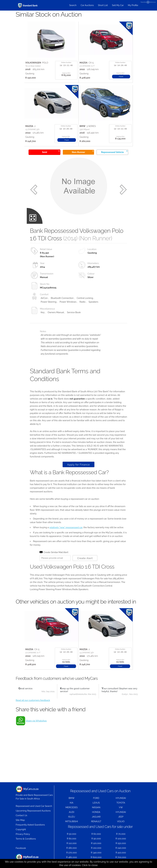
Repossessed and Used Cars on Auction (100, 791)
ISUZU (72, 817)
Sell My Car (118, 5)
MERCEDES (72, 807)
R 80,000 (72, 839)
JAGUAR (96, 817)
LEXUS (96, 803)
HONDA (96, 812)
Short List (103, 5)
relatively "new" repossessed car (66, 527)
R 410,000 (121, 853)
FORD (96, 798)
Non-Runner (83, 152)
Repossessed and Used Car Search (34, 806)
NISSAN (96, 807)
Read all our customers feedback (33, 700)
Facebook (21, 848)
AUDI (71, 812)
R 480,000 (72, 857)
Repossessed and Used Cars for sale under (100, 827)
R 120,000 (96, 843)
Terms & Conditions (26, 839)
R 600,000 (96, 857)
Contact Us (22, 815)
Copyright (21, 829)
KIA (72, 803)
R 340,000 (96, 853)
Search (73, 5)
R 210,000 (96, 848)
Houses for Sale (27, 859)
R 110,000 (72, 843)
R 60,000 (96, 834)
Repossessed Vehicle (114, 152)
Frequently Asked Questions (30, 825)
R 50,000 (72, 834)
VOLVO (121, 821)
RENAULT (96, 821)
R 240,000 (121, 848)
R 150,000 (121, 843)
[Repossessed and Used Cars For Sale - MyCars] (28, 6)
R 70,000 (121, 834)
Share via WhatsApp (36, 721)
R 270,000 (72, 853)
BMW (72, 798)
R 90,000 (96, 839)
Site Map (20, 820)
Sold (51, 152)
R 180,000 (72, 848)
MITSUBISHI (72, 821)
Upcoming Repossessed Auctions (33, 811)
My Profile (133, 5)
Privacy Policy (23, 834)
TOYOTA (121, 803)
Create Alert (85, 558)
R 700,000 (121, 857)
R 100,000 (121, 839)
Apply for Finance (78, 465)
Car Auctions (87, 5)
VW (121, 807)
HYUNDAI (121, 798)
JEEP (121, 817)
